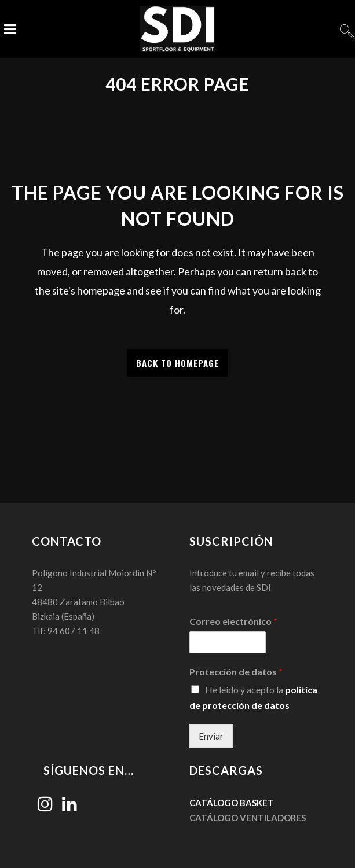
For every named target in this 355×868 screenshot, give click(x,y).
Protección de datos (236, 672)
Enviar (211, 736)
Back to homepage (177, 363)
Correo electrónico (233, 621)
